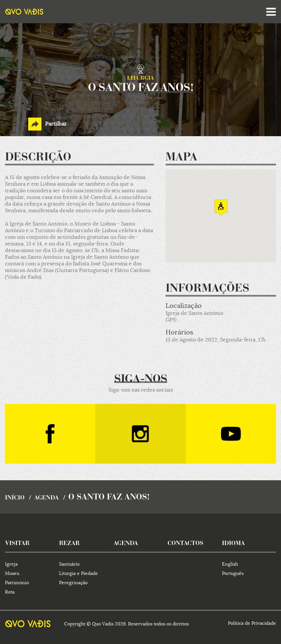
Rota (10, 592)
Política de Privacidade (252, 623)
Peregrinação (73, 583)
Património (17, 583)
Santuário (69, 564)
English (230, 564)
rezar (69, 544)
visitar (17, 544)
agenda (46, 498)
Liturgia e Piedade (78, 573)
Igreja (11, 564)
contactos (185, 544)
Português (233, 573)
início (15, 498)
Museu (12, 573)
